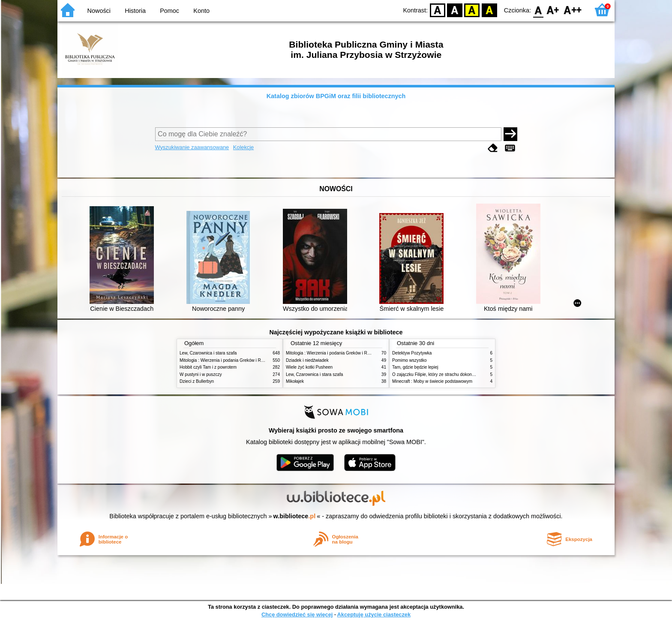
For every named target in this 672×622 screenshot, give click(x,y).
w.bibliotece (295, 516)
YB (472, 10)
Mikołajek (295, 381)
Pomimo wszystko (409, 360)
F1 (553, 10)
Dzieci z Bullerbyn (197, 381)
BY (489, 10)
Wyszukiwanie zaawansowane (192, 147)
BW (455, 10)
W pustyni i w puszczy (201, 374)
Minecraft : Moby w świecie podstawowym (432, 381)
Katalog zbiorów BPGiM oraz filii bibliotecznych (336, 96)
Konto (201, 11)
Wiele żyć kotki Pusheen (309, 367)
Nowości (99, 11)
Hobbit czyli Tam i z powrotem (208, 367)
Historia (135, 11)
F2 (573, 10)
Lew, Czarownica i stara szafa (208, 353)
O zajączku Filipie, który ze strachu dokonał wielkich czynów (450, 374)
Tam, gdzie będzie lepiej (415, 367)
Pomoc (169, 11)
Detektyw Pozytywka (412, 353)
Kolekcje (243, 147)
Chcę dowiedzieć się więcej (297, 614)
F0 (538, 10)
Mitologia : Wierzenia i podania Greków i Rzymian (227, 360)
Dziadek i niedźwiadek (307, 360)
